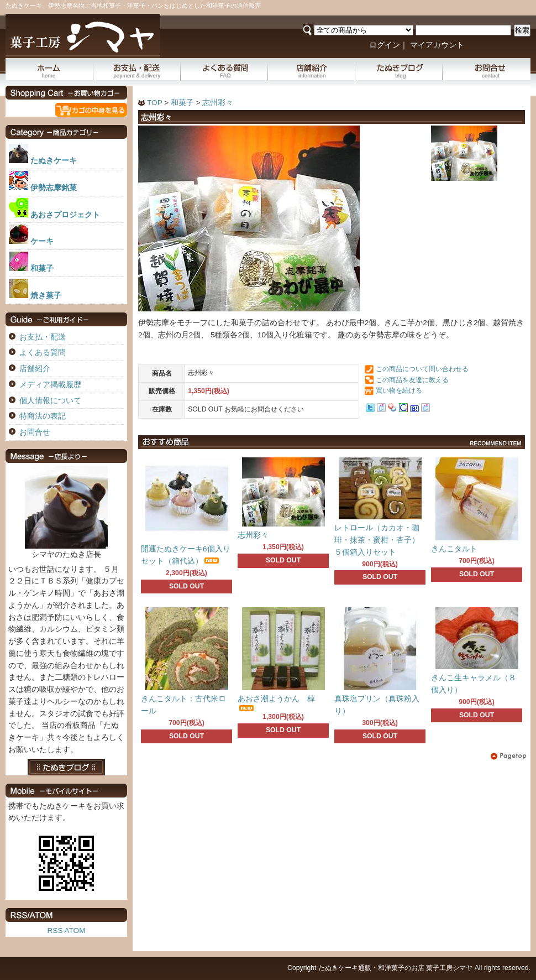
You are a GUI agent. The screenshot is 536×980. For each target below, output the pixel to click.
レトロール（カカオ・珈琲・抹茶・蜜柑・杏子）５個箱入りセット (377, 540)
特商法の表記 (43, 416)
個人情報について (50, 401)
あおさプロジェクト (65, 215)
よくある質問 (224, 69)
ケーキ (42, 241)
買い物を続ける (399, 390)
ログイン (385, 45)
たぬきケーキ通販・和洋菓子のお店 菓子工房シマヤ (395, 968)
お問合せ (487, 69)
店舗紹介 (312, 69)
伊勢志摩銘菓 (54, 188)
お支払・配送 (137, 69)
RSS (55, 931)
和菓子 (182, 103)
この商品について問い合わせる (422, 369)
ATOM (75, 931)
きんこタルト (454, 549)
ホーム (49, 69)
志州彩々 (218, 103)
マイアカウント (437, 45)
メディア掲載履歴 (50, 385)
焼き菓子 (46, 296)
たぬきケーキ (54, 161)
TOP (154, 103)
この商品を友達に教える (412, 380)
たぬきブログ (399, 69)
